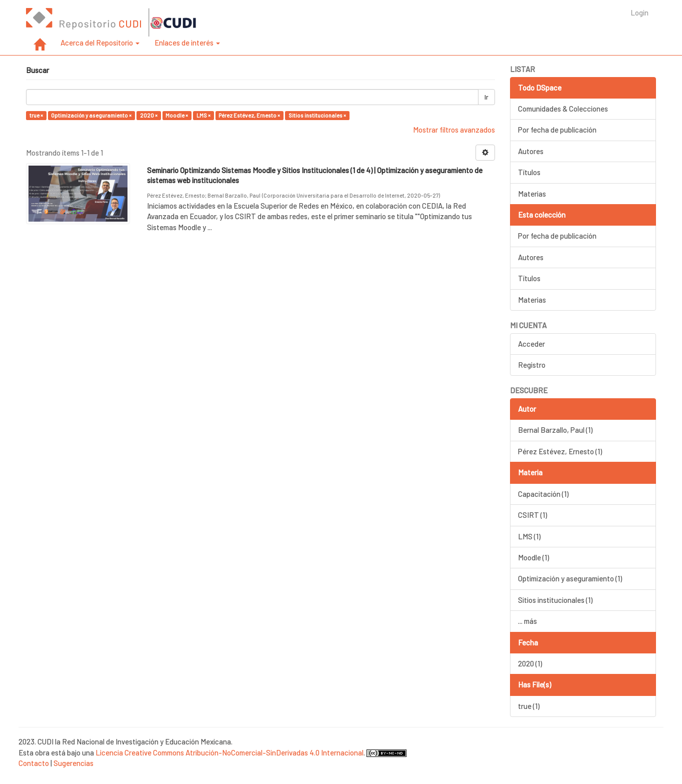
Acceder (531, 344)
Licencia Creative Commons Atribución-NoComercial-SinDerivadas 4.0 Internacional (229, 752)
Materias (532, 194)
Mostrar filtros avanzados (454, 130)
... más (527, 621)
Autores (531, 151)
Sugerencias (73, 763)
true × (36, 115)
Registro (532, 365)
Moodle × (177, 115)
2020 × (149, 115)
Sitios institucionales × (317, 115)
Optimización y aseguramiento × (91, 115)
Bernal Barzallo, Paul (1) (555, 430)
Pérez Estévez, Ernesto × (249, 115)
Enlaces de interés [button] (187, 43)
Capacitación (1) (543, 494)
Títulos (529, 172)
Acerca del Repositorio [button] (100, 43)
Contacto (34, 763)
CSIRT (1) (532, 515)
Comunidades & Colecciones (563, 109)
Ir (486, 97)
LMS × (203, 115)
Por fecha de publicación (557, 130)
